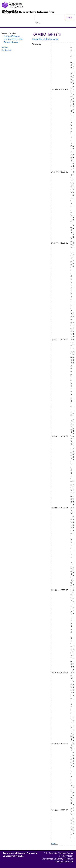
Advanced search (12, 42)
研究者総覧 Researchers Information (28, 12)
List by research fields (14, 39)
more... (54, 843)
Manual (5, 47)
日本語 (38, 23)
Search (70, 18)
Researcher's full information (45, 39)
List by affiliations (12, 36)
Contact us (6, 50)
